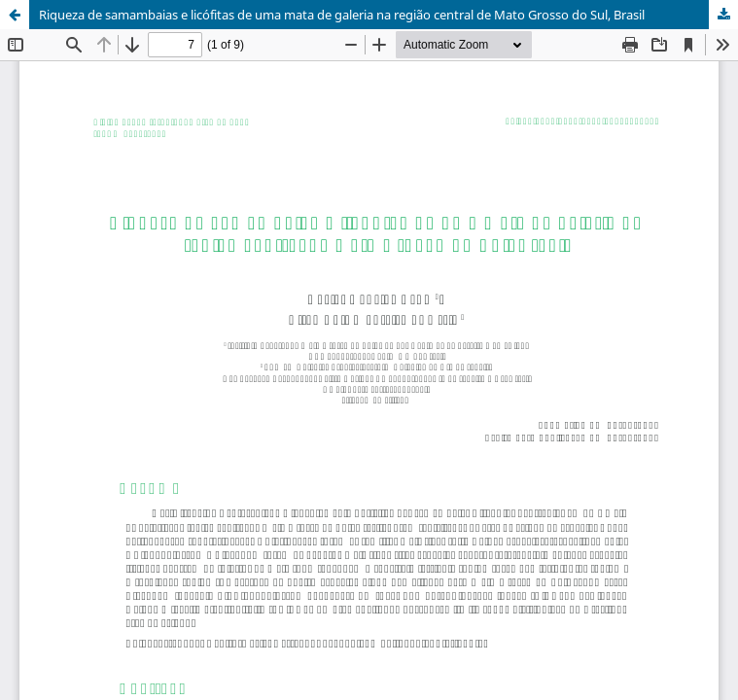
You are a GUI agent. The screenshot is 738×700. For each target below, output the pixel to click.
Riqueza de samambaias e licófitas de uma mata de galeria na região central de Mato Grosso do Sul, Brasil (342, 15)
